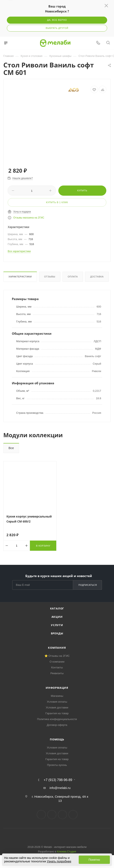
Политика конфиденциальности (57, 719)
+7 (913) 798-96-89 (58, 780)
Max (73, 815)
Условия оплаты (57, 702)
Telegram (52, 815)
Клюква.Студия (67, 852)
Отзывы (50, 277)
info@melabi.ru (60, 788)
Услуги (57, 625)
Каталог (57, 608)
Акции (57, 617)
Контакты (57, 667)
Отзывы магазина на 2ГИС (29, 218)
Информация (57, 688)
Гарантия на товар (57, 713)
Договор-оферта (57, 725)
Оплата (73, 277)
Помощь (57, 739)
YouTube (62, 815)
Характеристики (20, 277)
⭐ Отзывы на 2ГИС (57, 656)
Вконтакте (41, 815)
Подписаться (88, 585)
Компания (57, 648)
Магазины (57, 696)
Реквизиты (57, 673)
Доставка (97, 277)
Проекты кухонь (57, 765)
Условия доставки (57, 707)
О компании (57, 662)
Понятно (94, 860)
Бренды (57, 633)
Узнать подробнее (59, 861)
